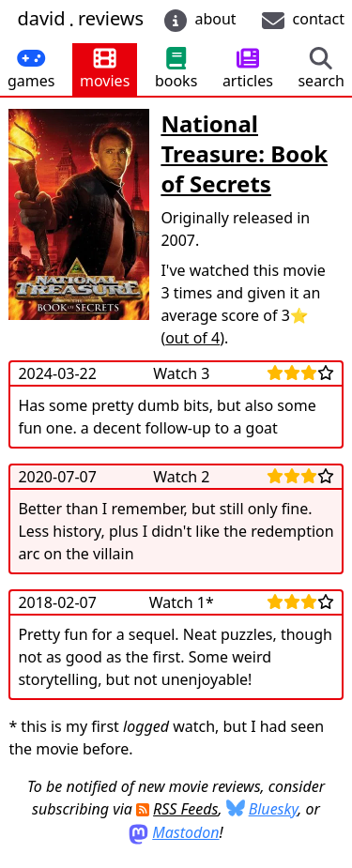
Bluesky (274, 809)
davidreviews (80, 19)
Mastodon (185, 832)
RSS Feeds (185, 809)
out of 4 (192, 338)
